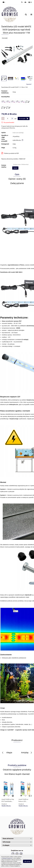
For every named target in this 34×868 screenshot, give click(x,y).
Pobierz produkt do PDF (10, 153)
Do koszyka (24, 119)
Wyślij (15, 168)
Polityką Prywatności (7, 858)
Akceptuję (27, 861)
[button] (30, 2)
